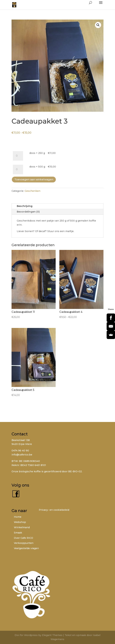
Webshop (20, 522)
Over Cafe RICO (23, 538)
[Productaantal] (18, 156)
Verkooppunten (24, 543)
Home (18, 517)
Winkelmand (22, 527)
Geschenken (32, 191)
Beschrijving (25, 206)
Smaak (18, 533)
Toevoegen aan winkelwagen (34, 179)
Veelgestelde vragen (26, 548)
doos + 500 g (37, 167)
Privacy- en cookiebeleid (54, 510)
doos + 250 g (37, 153)
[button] (98, 25)
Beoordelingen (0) (28, 212)
